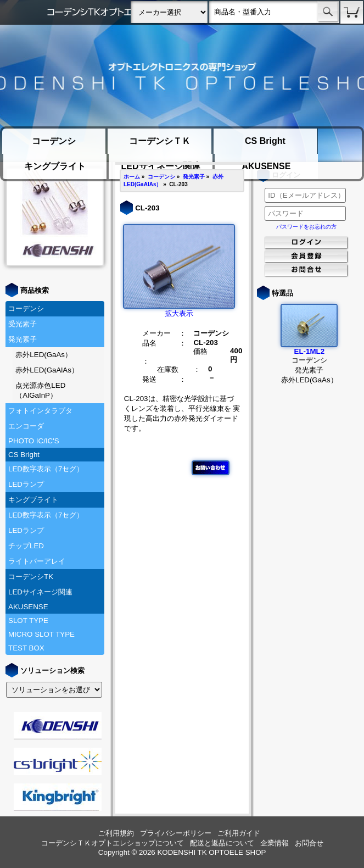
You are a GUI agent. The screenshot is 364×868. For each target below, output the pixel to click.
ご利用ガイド (239, 833)
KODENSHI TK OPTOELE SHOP (211, 852)
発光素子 (23, 339)
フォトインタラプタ (40, 411)
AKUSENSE (266, 166)
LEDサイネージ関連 (40, 592)
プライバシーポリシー (176, 833)
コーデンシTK (31, 577)
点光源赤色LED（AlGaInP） (40, 390)
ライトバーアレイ (37, 561)
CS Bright (265, 141)
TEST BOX (26, 648)
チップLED (26, 546)
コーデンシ (54, 141)
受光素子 (23, 324)
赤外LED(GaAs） (44, 355)
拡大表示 (179, 310)
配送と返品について (222, 843)
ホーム (132, 177)
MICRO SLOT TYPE (41, 634)
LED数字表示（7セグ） (46, 469)
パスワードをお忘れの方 (306, 227)
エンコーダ (26, 426)
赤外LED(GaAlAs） (47, 370)
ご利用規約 (116, 833)
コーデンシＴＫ (160, 141)
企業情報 (275, 843)
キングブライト (55, 166)
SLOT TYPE (28, 621)
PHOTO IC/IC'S (34, 441)
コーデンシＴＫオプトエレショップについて (113, 843)
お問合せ (309, 843)
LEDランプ (26, 484)
